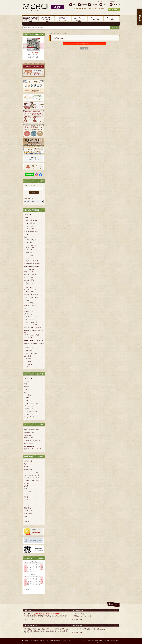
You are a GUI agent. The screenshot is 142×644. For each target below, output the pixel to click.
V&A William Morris (30, 432)
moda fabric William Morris (32, 430)
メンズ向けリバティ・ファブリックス (31, 365)
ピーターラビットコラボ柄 (32, 335)
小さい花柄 (27, 359)
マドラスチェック (29, 319)
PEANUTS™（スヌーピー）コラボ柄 (34, 331)
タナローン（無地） (30, 229)
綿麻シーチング (29, 272)
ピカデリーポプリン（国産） (33, 264)
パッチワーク (28, 511)
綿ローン (27, 387)
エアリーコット (29, 255)
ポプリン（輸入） (29, 280)
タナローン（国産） (30, 226)
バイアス (27, 500)
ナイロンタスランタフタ (31, 295)
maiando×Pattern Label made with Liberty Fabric (34, 344)
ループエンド (28, 483)
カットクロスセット (30, 338)
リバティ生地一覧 (29, 223)
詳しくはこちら (30, 619)
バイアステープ (29, 348)
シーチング (27, 381)
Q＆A (95, 9)
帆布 (26, 237)
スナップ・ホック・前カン (32, 472)
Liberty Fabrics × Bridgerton (32, 266)
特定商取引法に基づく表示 (54, 640)
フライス (27, 300)
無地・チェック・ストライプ (33, 449)
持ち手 (26, 486)
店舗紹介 (102, 9)
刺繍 (26, 516)
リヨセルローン (29, 253)
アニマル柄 (27, 361)
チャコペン (27, 494)
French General (29, 443)
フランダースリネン (30, 258)
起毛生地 (27, 398)
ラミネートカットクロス (31, 403)
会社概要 (26, 640)
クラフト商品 (28, 513)
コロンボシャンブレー (31, 317)
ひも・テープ (28, 469)
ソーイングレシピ (29, 417)
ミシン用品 (27, 491)
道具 (26, 489)
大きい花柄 (27, 356)
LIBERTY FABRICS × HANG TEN (34, 340)
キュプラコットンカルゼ (31, 297)
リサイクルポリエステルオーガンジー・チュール (31, 288)
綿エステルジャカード (31, 275)
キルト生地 (27, 395)
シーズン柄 (28, 214)
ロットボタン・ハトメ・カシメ (33, 478)
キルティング (28, 243)
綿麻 (26, 384)
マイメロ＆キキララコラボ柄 (33, 328)
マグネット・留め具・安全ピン (33, 480)
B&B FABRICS (28, 438)
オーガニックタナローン (31, 240)
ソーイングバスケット (31, 414)
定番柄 (26, 217)
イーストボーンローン (31, 269)
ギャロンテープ (29, 406)
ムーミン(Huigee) (29, 446)
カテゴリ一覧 (28, 378)
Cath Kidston (28, 435)
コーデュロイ (28, 250)
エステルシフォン (29, 311)
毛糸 (26, 464)
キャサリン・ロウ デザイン (32, 441)
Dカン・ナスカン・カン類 (32, 475)
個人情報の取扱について (38, 640)
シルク (26, 308)
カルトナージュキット (31, 411)
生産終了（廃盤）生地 (31, 322)
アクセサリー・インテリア (32, 505)
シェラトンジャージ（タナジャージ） (30, 246)
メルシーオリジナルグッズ (32, 353)
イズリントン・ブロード (31, 261)
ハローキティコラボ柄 (31, 325)
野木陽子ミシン (29, 467)
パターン (27, 522)
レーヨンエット (29, 277)
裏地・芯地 (27, 508)
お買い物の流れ (77, 9)
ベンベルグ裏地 (29, 303)
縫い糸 (26, 497)
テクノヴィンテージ (30, 306)
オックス (27, 389)
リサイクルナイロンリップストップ (30, 284)
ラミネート (27, 234)
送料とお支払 (88, 9)
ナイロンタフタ (29, 292)
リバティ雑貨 (28, 351)
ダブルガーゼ (28, 314)
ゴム (26, 503)
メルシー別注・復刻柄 (31, 220)
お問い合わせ (68, 640)
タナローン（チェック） (31, 232)
